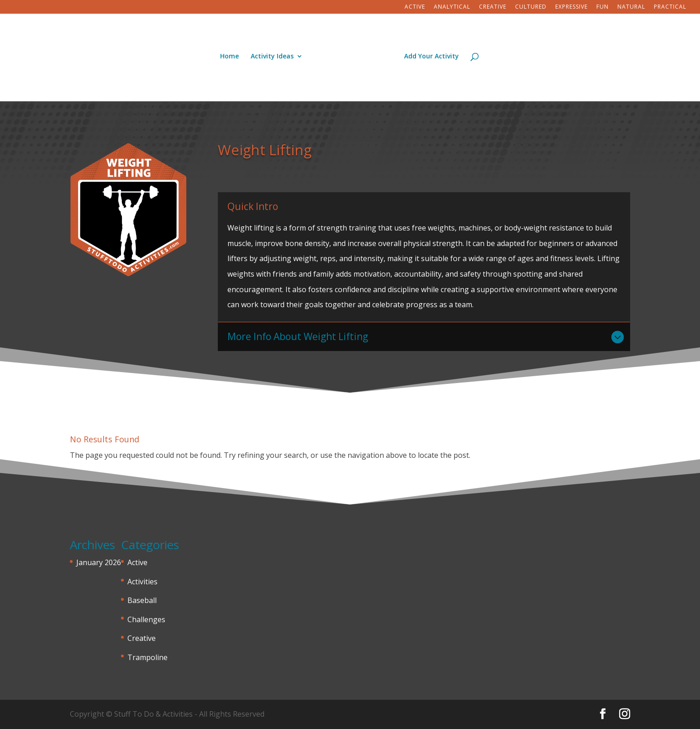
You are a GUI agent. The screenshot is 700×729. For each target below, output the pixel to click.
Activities (142, 582)
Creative (493, 7)
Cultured (531, 7)
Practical (670, 7)
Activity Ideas (272, 57)
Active (415, 7)
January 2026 (99, 562)
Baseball (142, 600)
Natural (631, 7)
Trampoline (147, 657)
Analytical (452, 7)
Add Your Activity (432, 57)
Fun (603, 7)
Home (229, 57)
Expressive (571, 7)
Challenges (146, 619)
